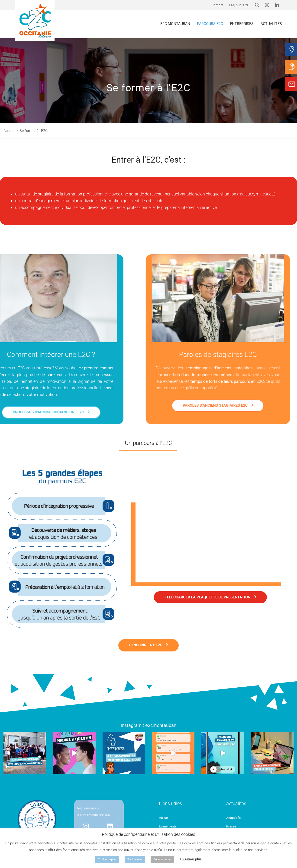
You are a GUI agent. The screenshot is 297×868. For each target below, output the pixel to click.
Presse (231, 826)
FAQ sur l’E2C (239, 5)
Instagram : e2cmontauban (148, 725)
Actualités (271, 24)
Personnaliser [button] (162, 859)
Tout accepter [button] (107, 859)
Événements (168, 826)
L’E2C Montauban (174, 24)
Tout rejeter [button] (135, 859)
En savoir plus (191, 859)
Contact (217, 5)
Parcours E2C (210, 24)
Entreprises (242, 24)
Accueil (164, 818)
